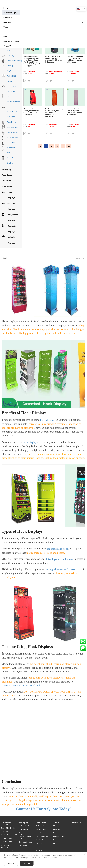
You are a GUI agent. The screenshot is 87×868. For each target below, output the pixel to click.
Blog (55, 826)
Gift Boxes (7, 181)
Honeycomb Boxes (25, 842)
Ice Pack (39, 850)
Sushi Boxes (40, 833)
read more (81, 256)
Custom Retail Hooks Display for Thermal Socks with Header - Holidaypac (32, 112)
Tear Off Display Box (8, 828)
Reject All (11, 863)
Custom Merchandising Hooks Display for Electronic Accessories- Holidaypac (54, 113)
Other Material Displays (12, 160)
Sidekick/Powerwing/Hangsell (18, 61)
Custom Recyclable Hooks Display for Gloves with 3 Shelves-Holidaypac (54, 59)
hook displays (48, 419)
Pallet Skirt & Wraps (12, 79)
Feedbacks (57, 840)
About (56, 823)
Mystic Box (22, 833)
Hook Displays (12, 137)
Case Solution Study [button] (11, 41)
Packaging (7, 169)
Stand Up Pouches (25, 849)
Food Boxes (7, 175)
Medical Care (23, 829)
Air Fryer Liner (41, 826)
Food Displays (11, 195)
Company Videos (59, 836)
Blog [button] (5, 37)
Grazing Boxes (41, 840)
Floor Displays (12, 122)
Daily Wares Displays (13, 218)
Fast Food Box (41, 829)
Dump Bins (11, 143)
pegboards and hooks (58, 547)
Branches (57, 829)
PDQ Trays (11, 56)
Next (69, 146)
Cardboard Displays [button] (11, 13)
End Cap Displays (10, 68)
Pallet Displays (12, 132)
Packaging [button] (7, 18)
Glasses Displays (11, 206)
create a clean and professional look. (21, 684)
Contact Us (76, 823)
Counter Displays (13, 127)
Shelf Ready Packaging (11, 89)
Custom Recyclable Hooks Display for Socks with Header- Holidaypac (75, 112)
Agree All (27, 863)
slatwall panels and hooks (59, 558)
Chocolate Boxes (42, 836)
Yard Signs (11, 117)
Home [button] (6, 8)
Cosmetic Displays (12, 229)
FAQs (55, 843)
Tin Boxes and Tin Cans (25, 837)
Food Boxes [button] (8, 22)
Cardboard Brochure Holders (13, 99)
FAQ (5, 256)
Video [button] (6, 27)
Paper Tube (23, 846)
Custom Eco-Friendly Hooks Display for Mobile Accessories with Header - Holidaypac (75, 60)
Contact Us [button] (8, 46)
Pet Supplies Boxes (25, 826)
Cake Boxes (40, 843)
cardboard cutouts (11, 150)
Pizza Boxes (40, 847)
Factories (57, 833)
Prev (40, 146)
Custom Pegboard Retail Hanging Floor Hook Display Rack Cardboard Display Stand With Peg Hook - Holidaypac (32, 61)
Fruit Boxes (7, 186)
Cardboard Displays (6, 824)
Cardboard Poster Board (12, 109)
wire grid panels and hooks (61, 568)
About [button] (6, 32)
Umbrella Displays (11, 240)
